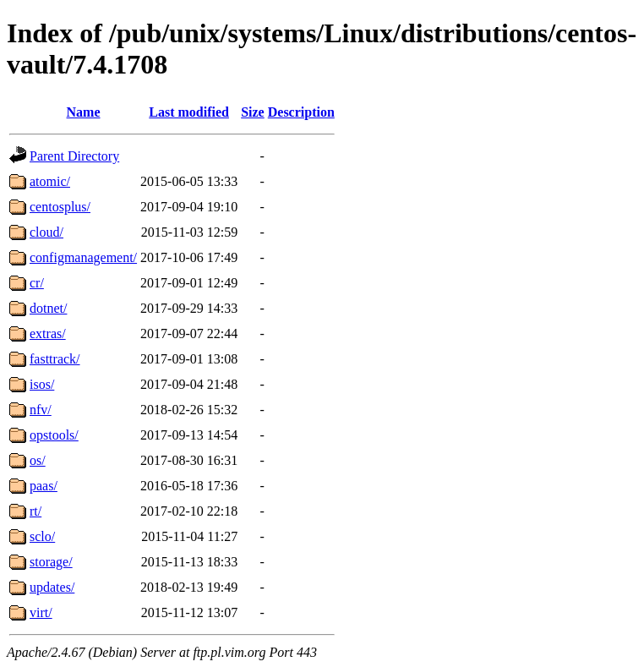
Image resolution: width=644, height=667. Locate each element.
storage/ (51, 562)
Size (253, 112)
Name (84, 112)
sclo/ (42, 536)
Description (301, 112)
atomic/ (50, 181)
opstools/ (54, 435)
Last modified (189, 112)
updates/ (52, 587)
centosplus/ (60, 207)
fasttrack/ (55, 359)
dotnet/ (48, 308)
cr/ (37, 283)
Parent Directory (74, 156)
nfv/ (41, 410)
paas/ (44, 486)
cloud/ (46, 232)
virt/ (41, 612)
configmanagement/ (83, 257)
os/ (38, 460)
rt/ (35, 511)
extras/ (48, 333)
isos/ (42, 384)
